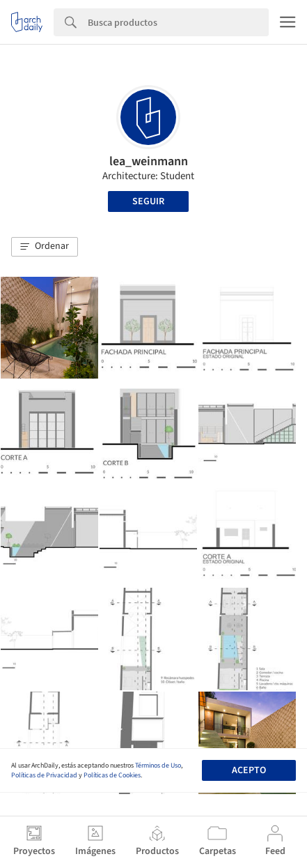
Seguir (148, 201)
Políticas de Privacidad (44, 775)
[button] (45, 247)
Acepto (249, 770)
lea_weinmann (149, 161)
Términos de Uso (158, 766)
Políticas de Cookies (112, 775)
